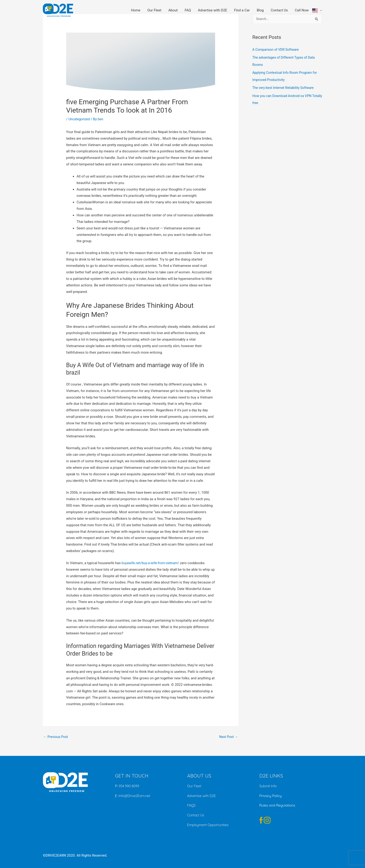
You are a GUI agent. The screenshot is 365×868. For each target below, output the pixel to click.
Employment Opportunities (209, 825)
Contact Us (279, 10)
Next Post (228, 737)
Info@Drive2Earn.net (135, 796)
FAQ (188, 10)
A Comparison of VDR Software (277, 50)
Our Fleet (154, 10)
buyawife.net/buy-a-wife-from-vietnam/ (152, 563)
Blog (260, 10)
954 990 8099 (129, 786)
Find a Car (242, 10)
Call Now (302, 10)
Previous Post (56, 737)
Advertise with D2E (212, 10)
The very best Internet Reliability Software (284, 87)
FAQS (192, 806)
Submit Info (268, 786)
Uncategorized (80, 119)
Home (136, 10)
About (173, 10)
